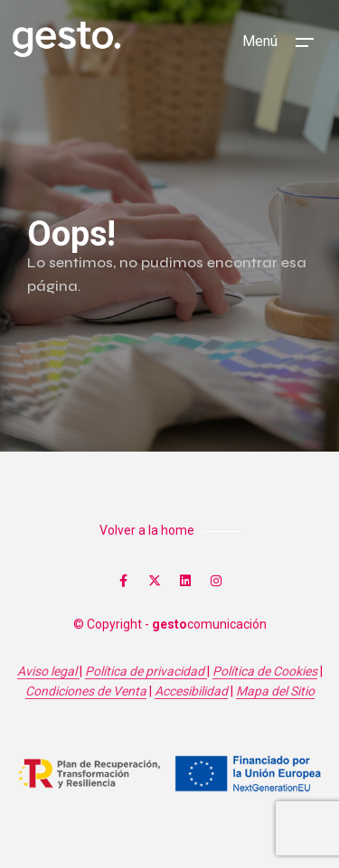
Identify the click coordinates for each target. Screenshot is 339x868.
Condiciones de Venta (86, 691)
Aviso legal (48, 671)
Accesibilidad (191, 691)
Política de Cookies (265, 671)
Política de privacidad (146, 671)
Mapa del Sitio (275, 691)
